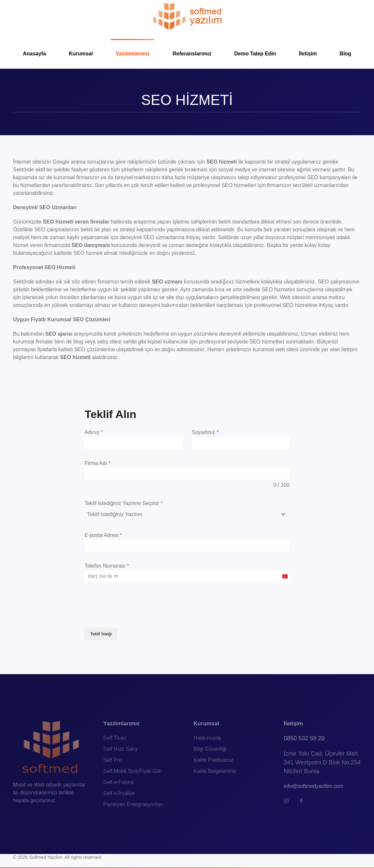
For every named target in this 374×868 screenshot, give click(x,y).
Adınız (94, 432)
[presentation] (134, 605)
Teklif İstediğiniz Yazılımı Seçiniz (124, 503)
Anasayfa (34, 54)
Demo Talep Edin (255, 54)
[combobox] (187, 514)
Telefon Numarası (107, 566)
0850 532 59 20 (304, 737)
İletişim (308, 54)
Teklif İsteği (101, 634)
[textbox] (181, 514)
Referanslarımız (192, 54)
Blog (346, 54)
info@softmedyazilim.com (314, 785)
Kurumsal (81, 54)
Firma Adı (97, 463)
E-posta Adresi (103, 535)
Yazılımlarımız (133, 54)
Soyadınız (205, 432)
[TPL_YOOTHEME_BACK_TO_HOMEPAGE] (187, 16)
